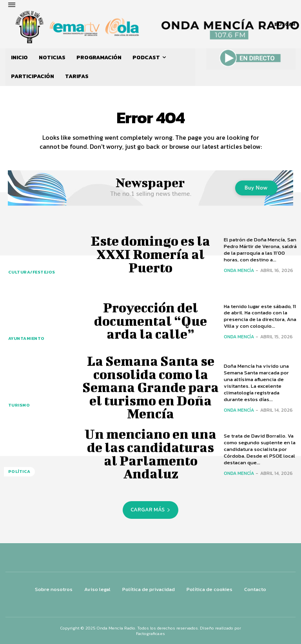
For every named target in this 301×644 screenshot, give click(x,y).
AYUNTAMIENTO (24, 340)
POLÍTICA (18, 473)
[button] (285, 24)
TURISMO (18, 406)
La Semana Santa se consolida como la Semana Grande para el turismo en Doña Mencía (150, 388)
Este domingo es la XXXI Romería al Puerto (150, 254)
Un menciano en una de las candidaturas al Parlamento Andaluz (150, 454)
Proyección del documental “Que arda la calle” (150, 321)
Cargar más (150, 510)
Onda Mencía (239, 270)
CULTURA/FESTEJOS (30, 273)
